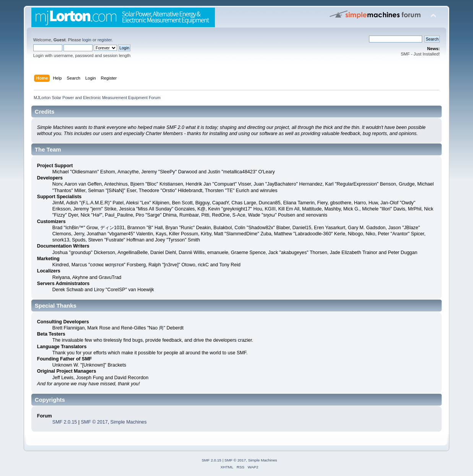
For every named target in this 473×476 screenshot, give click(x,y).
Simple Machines (129, 422)
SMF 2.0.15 (65, 422)
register (105, 40)
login (87, 40)
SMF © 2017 (94, 422)
